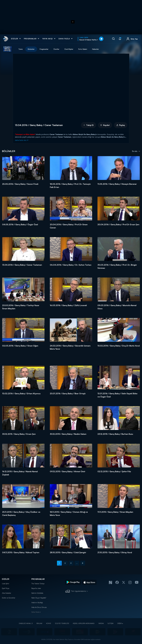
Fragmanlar (44, 49)
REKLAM (39, 623)
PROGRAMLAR (38, 579)
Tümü (21, 49)
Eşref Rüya (6, 588)
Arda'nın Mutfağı (37, 603)
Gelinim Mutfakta (37, 593)
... (77, 563)
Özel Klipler (69, 49)
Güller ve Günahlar (9, 598)
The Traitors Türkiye (38, 584)
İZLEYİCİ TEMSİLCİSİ (62, 623)
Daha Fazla (35, 612)
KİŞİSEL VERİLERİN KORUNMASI (84, 623)
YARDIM (101, 623)
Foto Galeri (83, 49)
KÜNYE (49, 623)
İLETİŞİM (110, 623)
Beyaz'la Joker (36, 588)
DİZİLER (6, 579)
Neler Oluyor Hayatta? (39, 598)
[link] (5, 39)
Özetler (56, 49)
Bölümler (31, 49)
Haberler (95, 49)
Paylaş (121, 125)
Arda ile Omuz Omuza (39, 607)
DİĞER (120, 623)
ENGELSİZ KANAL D (26, 623)
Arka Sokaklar (6, 593)
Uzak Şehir (6, 584)
